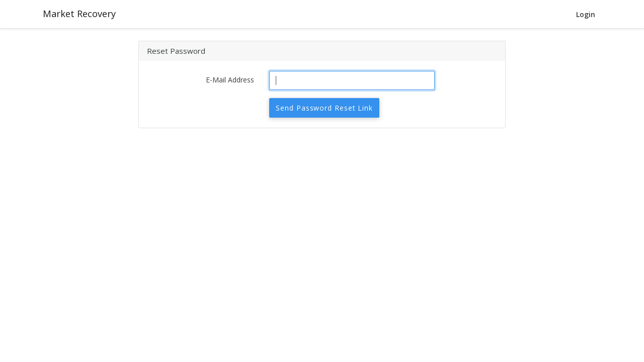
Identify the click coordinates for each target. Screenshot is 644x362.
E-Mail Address (230, 80)
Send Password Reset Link (324, 108)
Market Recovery (79, 14)
